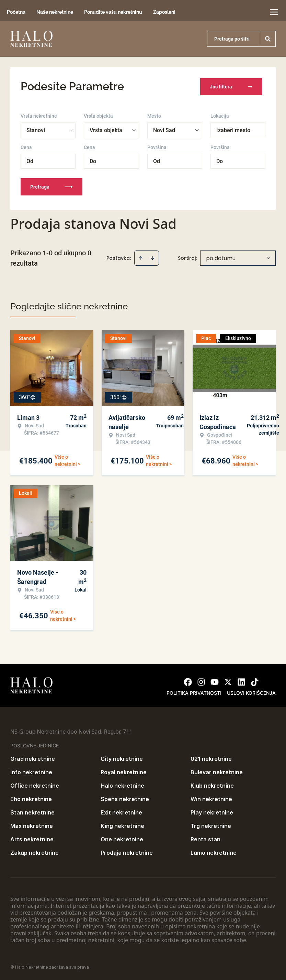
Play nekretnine (212, 812)
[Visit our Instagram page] (201, 681)
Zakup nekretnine (35, 852)
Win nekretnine (211, 798)
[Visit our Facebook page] (188, 681)
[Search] (268, 39)
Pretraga (52, 186)
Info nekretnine (31, 771)
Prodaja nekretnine (127, 852)
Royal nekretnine (124, 771)
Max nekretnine (32, 825)
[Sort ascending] (141, 257)
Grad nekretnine (33, 758)
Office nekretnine (35, 785)
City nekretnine (122, 758)
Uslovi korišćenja (251, 692)
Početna (16, 12)
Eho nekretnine (31, 798)
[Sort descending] (152, 257)
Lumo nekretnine (214, 852)
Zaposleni (164, 12)
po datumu (221, 258)
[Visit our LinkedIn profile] (241, 681)
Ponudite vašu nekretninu (113, 12)
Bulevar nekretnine (217, 771)
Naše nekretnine (55, 12)
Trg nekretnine (211, 825)
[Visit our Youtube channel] (215, 681)
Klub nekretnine (212, 785)
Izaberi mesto (233, 130)
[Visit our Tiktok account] (255, 681)
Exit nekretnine (121, 812)
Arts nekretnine (32, 839)
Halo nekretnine (122, 785)
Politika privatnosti (194, 692)
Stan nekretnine (32, 812)
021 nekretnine (211, 758)
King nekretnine (122, 825)
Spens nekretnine (125, 798)
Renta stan (205, 839)
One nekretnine (122, 839)
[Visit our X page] (228, 681)
